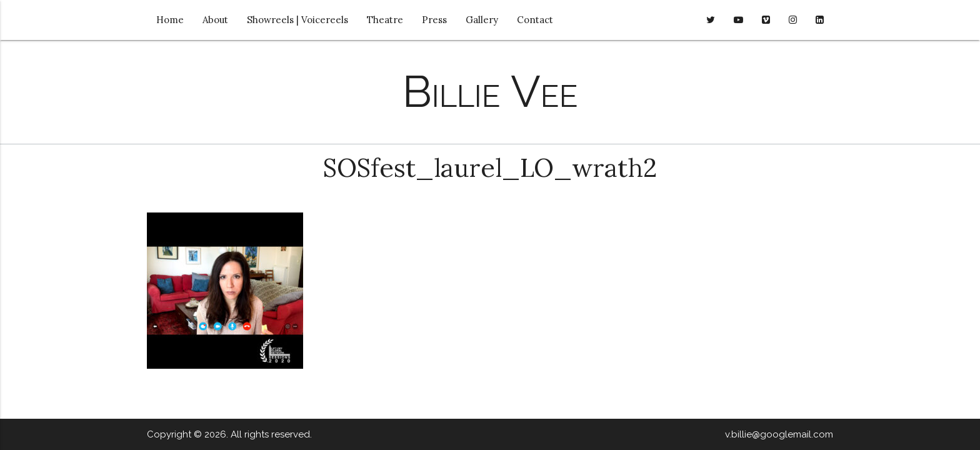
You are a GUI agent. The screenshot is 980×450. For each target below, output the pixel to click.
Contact (535, 20)
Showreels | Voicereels (297, 20)
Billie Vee (490, 91)
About (215, 20)
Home (170, 20)
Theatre (385, 20)
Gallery (482, 20)
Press (434, 20)
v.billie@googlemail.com (779, 434)
